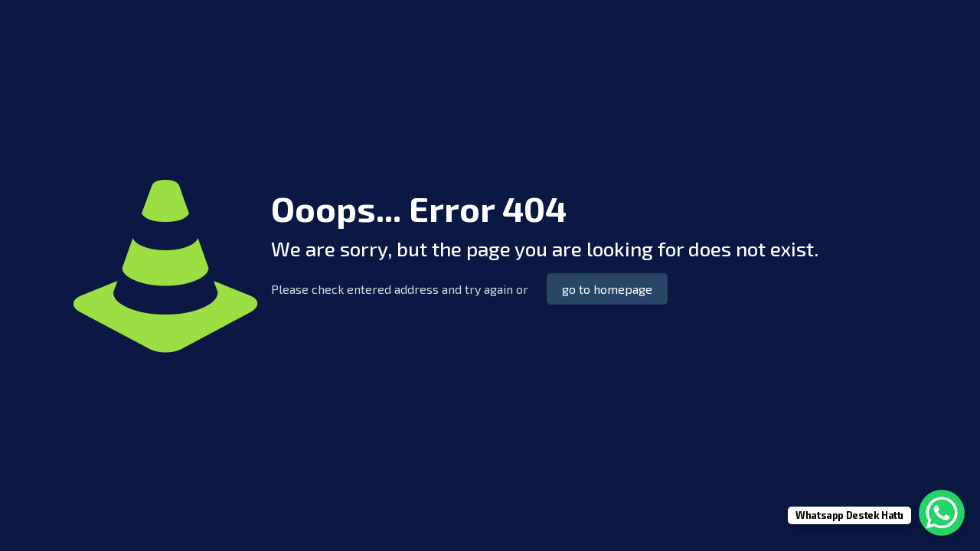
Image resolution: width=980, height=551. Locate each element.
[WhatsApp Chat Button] (942, 513)
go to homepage (607, 289)
